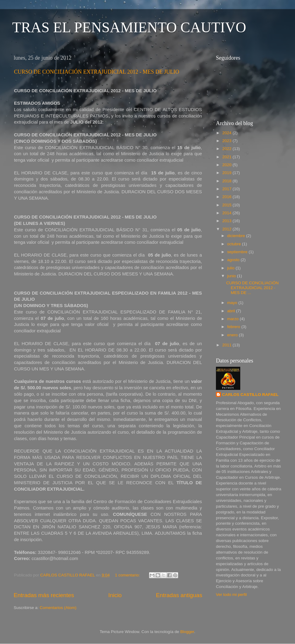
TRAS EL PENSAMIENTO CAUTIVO (129, 27)
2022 (227, 149)
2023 (227, 141)
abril (232, 311)
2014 (227, 213)
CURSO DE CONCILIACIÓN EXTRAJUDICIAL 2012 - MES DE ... (253, 288)
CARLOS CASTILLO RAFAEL (250, 395)
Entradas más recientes (44, 595)
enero (233, 335)
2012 (227, 229)
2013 (227, 221)
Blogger (187, 632)
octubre (235, 244)
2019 (227, 173)
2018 (227, 181)
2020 (227, 165)
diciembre (237, 236)
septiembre (238, 252)
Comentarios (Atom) (58, 608)
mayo (233, 303)
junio (232, 276)
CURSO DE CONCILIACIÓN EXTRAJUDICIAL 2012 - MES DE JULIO (97, 72)
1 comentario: (128, 575)
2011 (227, 345)
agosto (234, 260)
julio (231, 268)
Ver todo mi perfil (231, 595)
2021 (227, 157)
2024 (227, 133)
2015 (227, 205)
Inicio (115, 595)
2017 (227, 189)
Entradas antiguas (179, 595)
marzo (233, 319)
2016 (227, 197)
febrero (234, 327)
